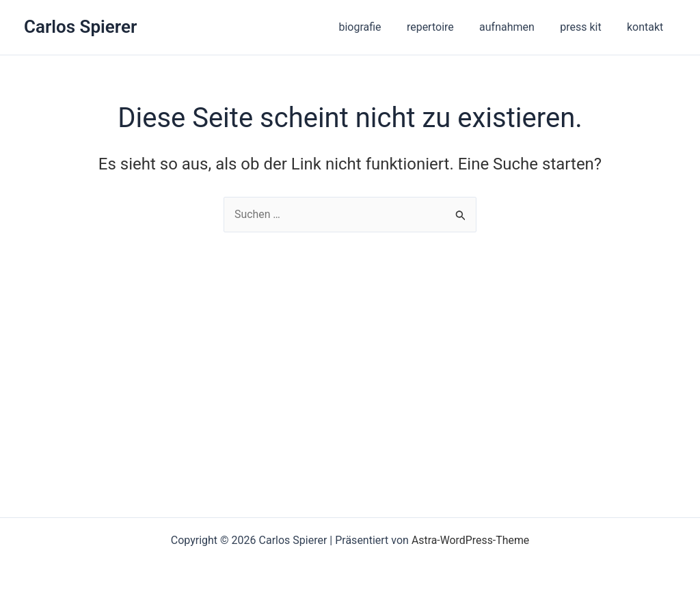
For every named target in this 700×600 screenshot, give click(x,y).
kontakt (647, 27)
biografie (376, 27)
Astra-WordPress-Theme (470, 540)
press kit (586, 27)
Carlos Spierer (80, 27)
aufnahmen (516, 27)
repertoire (443, 27)
